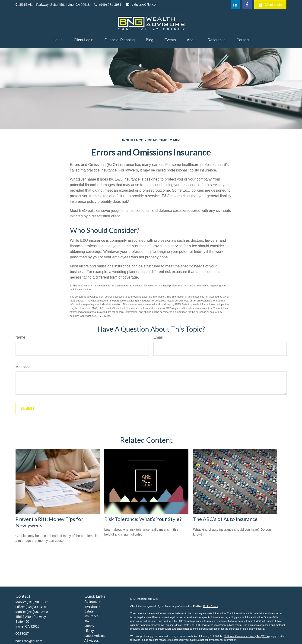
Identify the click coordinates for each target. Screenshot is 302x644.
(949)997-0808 (38, 612)
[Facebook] (247, 5)
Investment (92, 606)
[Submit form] (27, 409)
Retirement (92, 602)
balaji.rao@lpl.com (142, 4)
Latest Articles (94, 636)
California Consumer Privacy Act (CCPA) (247, 636)
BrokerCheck (211, 606)
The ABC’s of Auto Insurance (225, 519)
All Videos (92, 641)
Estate (89, 611)
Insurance (91, 616)
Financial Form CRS (147, 599)
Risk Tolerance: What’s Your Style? (143, 519)
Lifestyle (90, 631)
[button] (58, 40)
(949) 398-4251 (37, 607)
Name (21, 337)
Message (23, 367)
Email (158, 337)
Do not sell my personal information (216, 640)
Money (89, 626)
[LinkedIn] (235, 5)
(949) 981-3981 (108, 5)
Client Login (270, 5)
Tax (87, 621)
